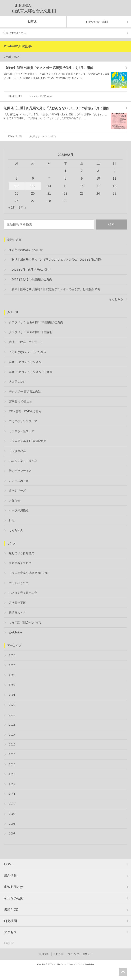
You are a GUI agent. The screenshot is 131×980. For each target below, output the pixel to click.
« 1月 (12, 208)
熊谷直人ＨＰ (17, 613)
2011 (12, 794)
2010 (12, 804)
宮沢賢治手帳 (17, 603)
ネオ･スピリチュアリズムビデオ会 (31, 372)
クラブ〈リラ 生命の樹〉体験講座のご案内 (36, 322)
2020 (12, 705)
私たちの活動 (14, 898)
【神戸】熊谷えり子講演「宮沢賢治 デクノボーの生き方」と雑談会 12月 (55, 289)
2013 (12, 774)
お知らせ (15, 501)
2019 (12, 715)
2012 (12, 784)
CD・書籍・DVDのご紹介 (25, 411)
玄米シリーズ (17, 491)
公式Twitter (16, 632)
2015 (12, 754)
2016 (12, 744)
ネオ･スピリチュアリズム (25, 362)
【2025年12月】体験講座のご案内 (30, 279)
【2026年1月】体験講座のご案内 (30, 270)
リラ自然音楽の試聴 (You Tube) (29, 573)
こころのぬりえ (19, 481)
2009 (12, 814)
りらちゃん (16, 530)
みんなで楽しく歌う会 (23, 461)
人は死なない (17, 382)
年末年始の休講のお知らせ (26, 250)
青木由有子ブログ (20, 563)
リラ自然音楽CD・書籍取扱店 (28, 441)
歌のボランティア (20, 471)
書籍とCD (11, 910)
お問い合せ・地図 (97, 22)
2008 (12, 824)
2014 (12, 764)
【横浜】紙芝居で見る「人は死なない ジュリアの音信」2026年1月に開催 (55, 260)
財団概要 (44, 954)
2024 (12, 665)
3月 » (22, 208)
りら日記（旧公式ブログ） (26, 622)
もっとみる (116, 299)
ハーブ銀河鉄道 (19, 510)
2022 (12, 685)
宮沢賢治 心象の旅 (21, 402)
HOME (9, 864)
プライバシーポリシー (80, 954)
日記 (12, 520)
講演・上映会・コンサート (26, 342)
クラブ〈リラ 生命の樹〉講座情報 (30, 332)
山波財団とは (14, 887)
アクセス (10, 932)
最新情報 (10, 875)
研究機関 (10, 921)
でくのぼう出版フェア (23, 421)
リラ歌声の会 (17, 451)
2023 (12, 675)
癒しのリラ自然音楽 (22, 553)
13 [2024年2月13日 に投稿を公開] (33, 186)
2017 (12, 735)
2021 (12, 695)
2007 (12, 833)
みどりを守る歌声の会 (23, 593)
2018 (12, 725)
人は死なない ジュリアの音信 (43, 136)
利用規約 (58, 954)
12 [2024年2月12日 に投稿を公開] (17, 186)
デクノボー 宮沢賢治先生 (41, 96)
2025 (12, 655)
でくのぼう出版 (19, 583)
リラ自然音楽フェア (22, 431)
